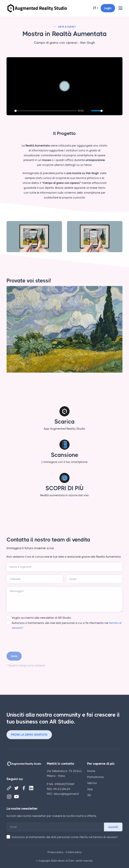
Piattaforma (95, 777)
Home (91, 771)
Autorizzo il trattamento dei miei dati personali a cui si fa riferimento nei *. (67, 625)
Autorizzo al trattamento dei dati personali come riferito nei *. (65, 837)
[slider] (46, 111)
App (90, 789)
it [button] (95, 8)
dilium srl (63, 861)
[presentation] (32, 640)
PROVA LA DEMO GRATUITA (29, 735)
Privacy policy (56, 852)
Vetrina (92, 783)
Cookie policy (74, 852)
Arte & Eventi (67, 27)
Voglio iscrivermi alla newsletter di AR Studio (41, 618)
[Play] (11, 111)
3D (89, 795)
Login (108, 8)
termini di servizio (105, 837)
